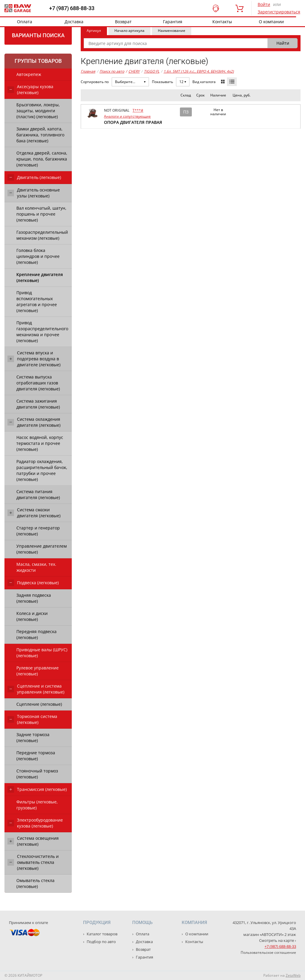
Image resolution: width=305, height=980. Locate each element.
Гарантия (173, 22)
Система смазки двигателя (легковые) (39, 513)
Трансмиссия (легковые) (42, 789)
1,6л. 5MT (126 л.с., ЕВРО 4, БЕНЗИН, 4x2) (199, 71)
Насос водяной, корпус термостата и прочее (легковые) (40, 443)
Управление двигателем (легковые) (42, 549)
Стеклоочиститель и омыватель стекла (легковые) (38, 862)
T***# (138, 110)
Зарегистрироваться (279, 12)
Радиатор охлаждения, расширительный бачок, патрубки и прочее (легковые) (42, 470)
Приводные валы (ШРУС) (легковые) (42, 653)
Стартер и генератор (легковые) (38, 531)
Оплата (25, 22)
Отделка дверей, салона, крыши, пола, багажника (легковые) (42, 159)
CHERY (133, 71)
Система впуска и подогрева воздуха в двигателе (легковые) (39, 359)
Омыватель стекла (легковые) (35, 883)
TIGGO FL (152, 71)
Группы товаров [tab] (38, 61)
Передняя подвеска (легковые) (36, 634)
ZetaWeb (293, 975)
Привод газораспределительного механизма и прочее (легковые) (42, 332)
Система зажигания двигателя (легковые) (38, 404)
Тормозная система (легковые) (37, 719)
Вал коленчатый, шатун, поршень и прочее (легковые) (41, 214)
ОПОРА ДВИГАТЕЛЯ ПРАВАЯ (133, 122)
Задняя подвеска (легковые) (34, 598)
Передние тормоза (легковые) (36, 756)
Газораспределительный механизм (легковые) (42, 235)
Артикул (94, 31)
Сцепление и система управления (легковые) (41, 689)
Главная (88, 71)
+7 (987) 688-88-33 (72, 8)
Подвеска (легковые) (38, 583)
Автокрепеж (29, 74)
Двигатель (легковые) (39, 177)
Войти (264, 4)
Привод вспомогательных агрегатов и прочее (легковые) (37, 302)
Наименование (172, 31)
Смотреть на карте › (278, 940)
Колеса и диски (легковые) (32, 616)
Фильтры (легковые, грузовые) (37, 805)
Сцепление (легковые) (39, 704)
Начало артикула (129, 31)
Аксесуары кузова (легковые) (35, 89)
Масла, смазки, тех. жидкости (36, 567)
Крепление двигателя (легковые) (40, 277)
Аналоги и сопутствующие (127, 116)
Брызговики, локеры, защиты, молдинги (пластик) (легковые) (38, 111)
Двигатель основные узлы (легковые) (38, 193)
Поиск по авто (112, 71)
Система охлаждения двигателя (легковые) (39, 422)
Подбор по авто (101, 942)
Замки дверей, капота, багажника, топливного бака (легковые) (40, 135)
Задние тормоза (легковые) (33, 737)
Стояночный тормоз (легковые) (37, 774)
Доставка (74, 22)
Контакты (222, 22)
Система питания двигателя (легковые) (38, 494)
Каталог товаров (102, 934)
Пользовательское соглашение (268, 952)
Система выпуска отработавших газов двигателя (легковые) (38, 383)
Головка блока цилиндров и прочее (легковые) (38, 256)
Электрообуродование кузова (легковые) (40, 823)
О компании (271, 22)
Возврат (123, 22)
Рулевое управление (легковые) (38, 671)
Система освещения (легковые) (38, 841)
